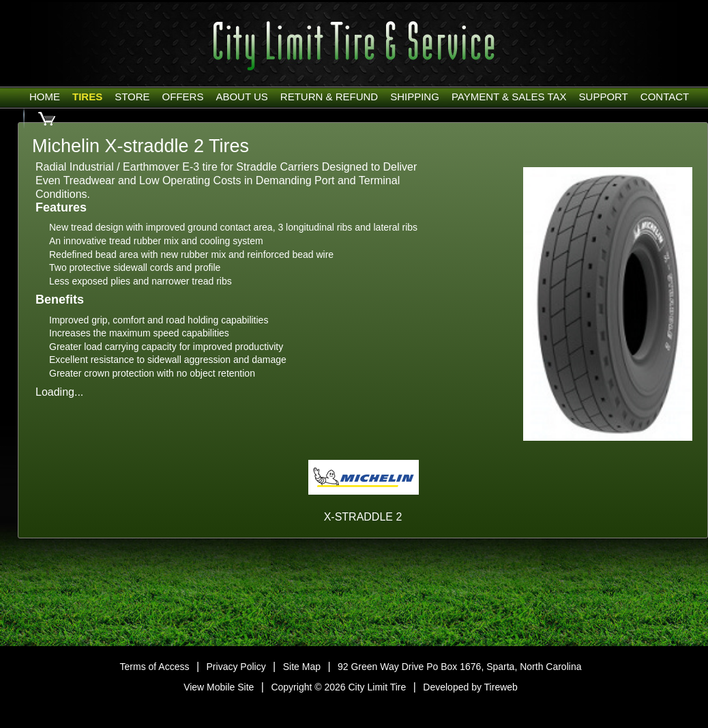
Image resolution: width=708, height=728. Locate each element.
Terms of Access (155, 667)
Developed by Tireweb (470, 687)
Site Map (302, 667)
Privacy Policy (236, 667)
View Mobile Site (219, 687)
